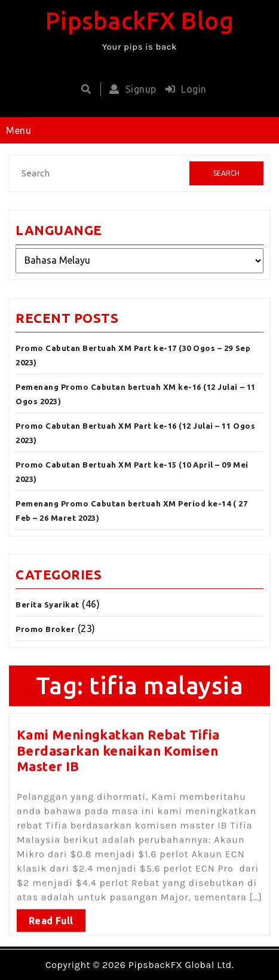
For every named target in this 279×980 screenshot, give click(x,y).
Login (183, 89)
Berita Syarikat (47, 605)
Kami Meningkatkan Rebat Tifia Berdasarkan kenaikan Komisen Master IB (118, 747)
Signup (130, 89)
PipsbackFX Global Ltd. (181, 965)
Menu (19, 130)
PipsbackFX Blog (140, 21)
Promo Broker (45, 629)
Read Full (51, 917)
